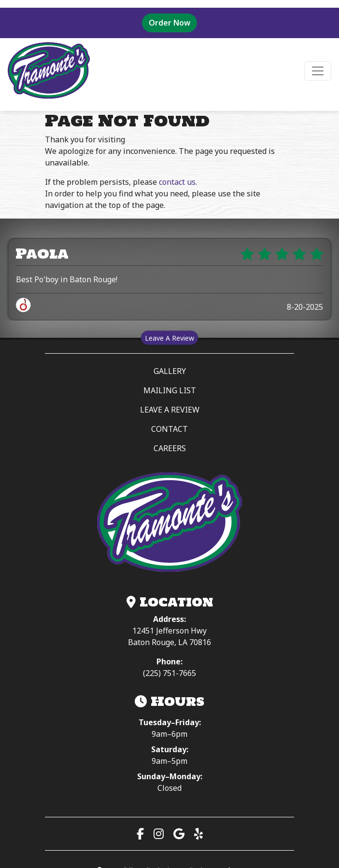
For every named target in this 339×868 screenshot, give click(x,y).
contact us (177, 182)
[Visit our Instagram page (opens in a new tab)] (159, 834)
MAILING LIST (170, 390)
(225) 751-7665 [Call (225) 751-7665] (169, 673)
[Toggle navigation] (318, 71)
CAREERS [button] (170, 448)
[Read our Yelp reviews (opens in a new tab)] (198, 834)
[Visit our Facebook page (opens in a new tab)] (140, 834)
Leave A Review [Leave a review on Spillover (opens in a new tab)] (171, 338)
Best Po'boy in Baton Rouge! (67, 279)
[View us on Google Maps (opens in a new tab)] (179, 834)
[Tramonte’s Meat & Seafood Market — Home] (169, 523)
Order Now (173, 15)
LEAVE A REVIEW (210, 409)
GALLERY (170, 371)
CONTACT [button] (169, 429)
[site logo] (49, 71)
